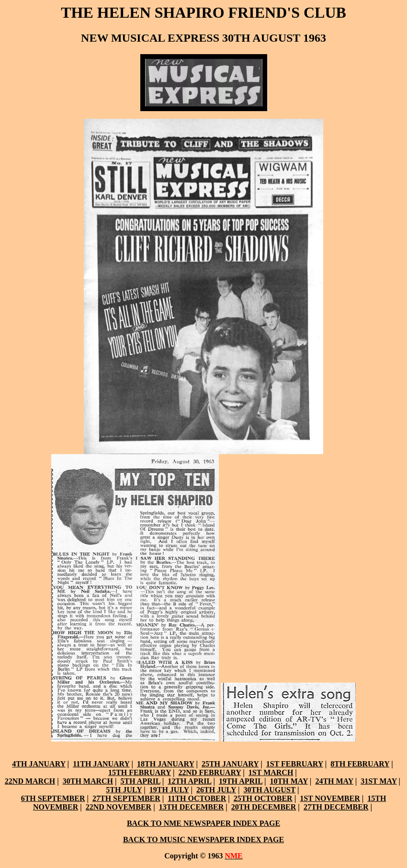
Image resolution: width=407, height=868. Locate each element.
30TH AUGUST (269, 790)
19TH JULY (169, 790)
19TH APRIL (241, 781)
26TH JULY (216, 790)
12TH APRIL (189, 781)
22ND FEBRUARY (209, 772)
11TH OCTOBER (197, 798)
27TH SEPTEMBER (126, 798)
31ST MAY (379, 781)
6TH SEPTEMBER (53, 798)
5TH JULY (124, 790)
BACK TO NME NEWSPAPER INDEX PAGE (203, 823)
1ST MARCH (271, 772)
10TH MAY (289, 781)
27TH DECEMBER (336, 807)
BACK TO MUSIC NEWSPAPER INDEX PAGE (203, 839)
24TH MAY (334, 781)
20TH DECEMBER (264, 807)
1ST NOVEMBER (330, 798)
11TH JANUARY (101, 764)
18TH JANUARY (165, 764)
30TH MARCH (88, 781)
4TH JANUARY (39, 764)
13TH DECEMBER (192, 807)
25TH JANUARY (230, 764)
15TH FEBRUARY (140, 772)
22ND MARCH (30, 781)
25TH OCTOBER (263, 798)
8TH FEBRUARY (360, 764)
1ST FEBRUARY (295, 764)
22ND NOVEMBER (119, 807)
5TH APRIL (141, 781)
